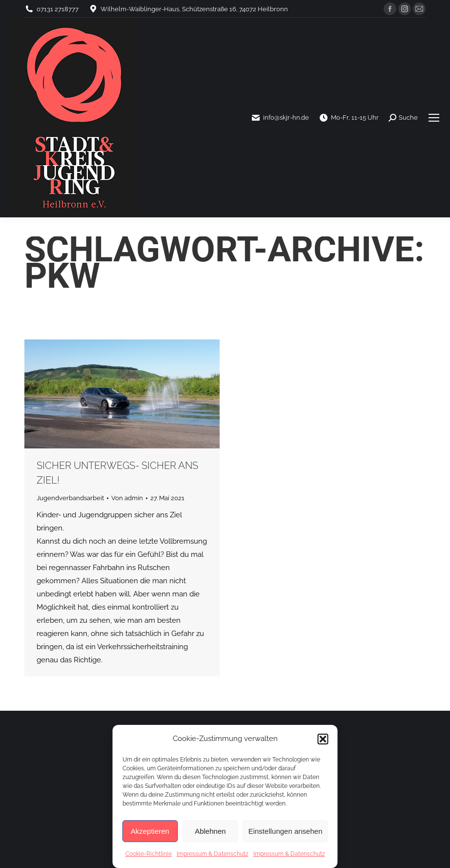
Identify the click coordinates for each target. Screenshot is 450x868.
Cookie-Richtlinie (149, 854)
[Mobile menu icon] (434, 118)
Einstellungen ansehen (286, 831)
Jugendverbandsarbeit (70, 498)
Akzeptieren (150, 831)
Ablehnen (210, 831)
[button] (323, 739)
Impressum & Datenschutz (213, 854)
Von (127, 498)
